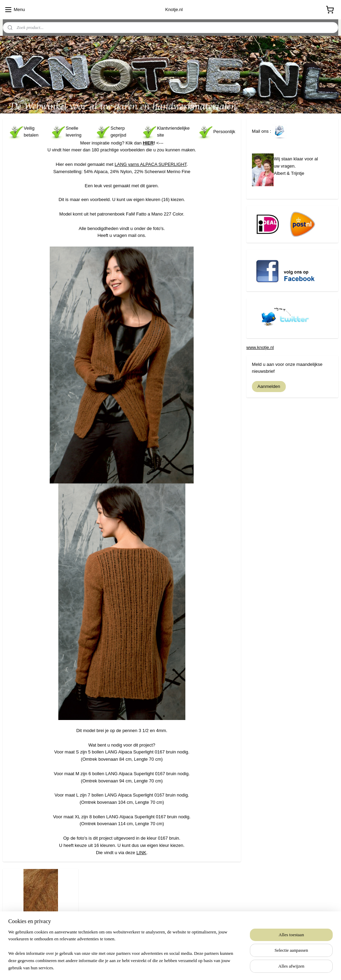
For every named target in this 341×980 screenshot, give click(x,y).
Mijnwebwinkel (233, 967)
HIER (148, 143)
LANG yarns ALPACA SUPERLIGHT (151, 164)
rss (157, 967)
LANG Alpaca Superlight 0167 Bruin (41, 929)
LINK (141, 852)
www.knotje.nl (260, 347)
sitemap (145, 967)
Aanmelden (269, 386)
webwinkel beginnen (180, 967)
